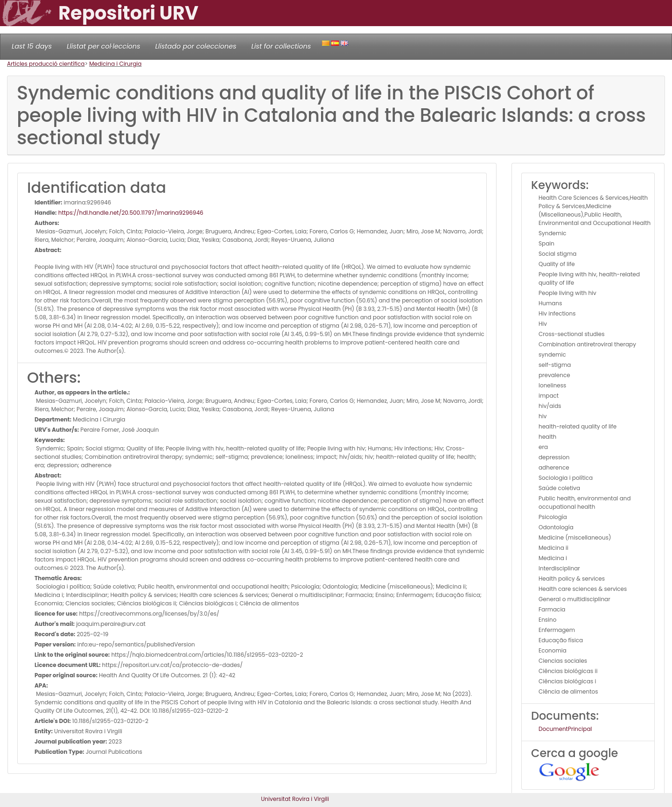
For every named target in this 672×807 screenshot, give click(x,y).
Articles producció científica (46, 64)
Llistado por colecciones (196, 46)
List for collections (281, 46)
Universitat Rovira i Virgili (295, 799)
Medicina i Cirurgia (115, 64)
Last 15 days (32, 46)
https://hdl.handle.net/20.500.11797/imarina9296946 (130, 213)
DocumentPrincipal (565, 729)
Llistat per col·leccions (104, 46)
